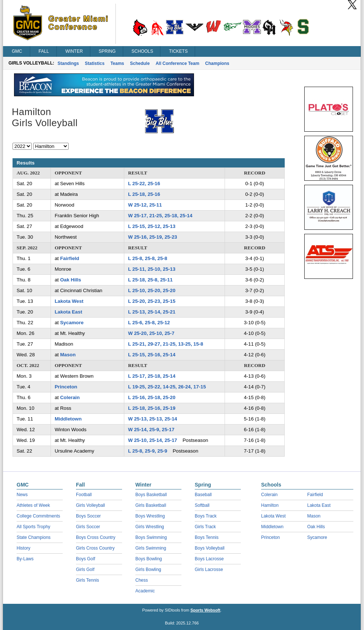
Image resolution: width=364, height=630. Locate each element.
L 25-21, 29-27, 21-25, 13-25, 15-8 (166, 344)
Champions (217, 63)
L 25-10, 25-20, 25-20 (152, 290)
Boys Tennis (207, 537)
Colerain (70, 397)
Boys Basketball (151, 495)
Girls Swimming (151, 548)
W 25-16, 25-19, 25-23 (152, 237)
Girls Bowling (148, 570)
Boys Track (206, 516)
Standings (68, 63)
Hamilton (270, 505)
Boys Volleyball (210, 548)
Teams (117, 63)
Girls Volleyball (91, 505)
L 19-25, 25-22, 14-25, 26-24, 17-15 (167, 387)
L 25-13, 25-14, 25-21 (152, 312)
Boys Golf (86, 559)
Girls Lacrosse (209, 570)
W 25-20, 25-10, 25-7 (151, 333)
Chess (142, 580)
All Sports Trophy (33, 527)
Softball (202, 505)
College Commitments (38, 516)
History (23, 548)
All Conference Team (177, 63)
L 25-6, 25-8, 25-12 (149, 323)
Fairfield (70, 258)
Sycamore (72, 323)
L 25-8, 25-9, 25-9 (148, 451)
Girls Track (205, 527)
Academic (145, 591)
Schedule (140, 63)
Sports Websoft (205, 610)
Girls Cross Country (95, 548)
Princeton (66, 387)
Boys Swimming (151, 537)
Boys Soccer (88, 516)
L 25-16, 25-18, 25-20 (152, 397)
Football (84, 495)
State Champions (34, 537)
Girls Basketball (151, 505)
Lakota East (68, 312)
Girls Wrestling (150, 527)
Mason (68, 355)
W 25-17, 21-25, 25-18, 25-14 (160, 216)
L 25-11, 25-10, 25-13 (152, 269)
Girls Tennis (87, 580)
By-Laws (25, 559)
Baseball (203, 495)
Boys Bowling (149, 559)
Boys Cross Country (96, 537)
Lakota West (69, 301)
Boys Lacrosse (209, 559)
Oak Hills (71, 280)
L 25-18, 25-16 (144, 194)
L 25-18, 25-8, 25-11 (150, 280)
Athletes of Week (33, 505)
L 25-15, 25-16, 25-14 (152, 355)
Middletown (68, 419)
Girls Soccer (88, 527)
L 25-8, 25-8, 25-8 (148, 258)
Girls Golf (85, 570)
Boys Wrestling (150, 516)
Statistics (95, 63)
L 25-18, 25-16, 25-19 (152, 408)
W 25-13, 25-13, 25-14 (152, 419)
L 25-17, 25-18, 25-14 (152, 376)
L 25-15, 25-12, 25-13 (152, 226)
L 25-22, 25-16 (144, 184)
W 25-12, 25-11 (145, 205)
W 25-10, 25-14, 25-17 (152, 440)
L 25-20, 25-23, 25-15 (152, 301)
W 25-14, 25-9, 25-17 (151, 430)
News (22, 495)
